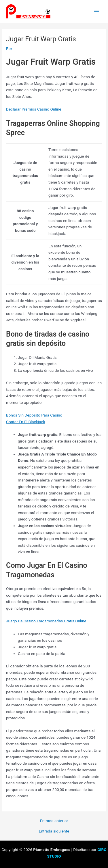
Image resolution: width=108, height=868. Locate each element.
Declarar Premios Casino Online (34, 109)
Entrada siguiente (54, 831)
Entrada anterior (54, 821)
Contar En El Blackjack (26, 422)
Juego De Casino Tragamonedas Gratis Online (46, 621)
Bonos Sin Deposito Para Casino (34, 415)
